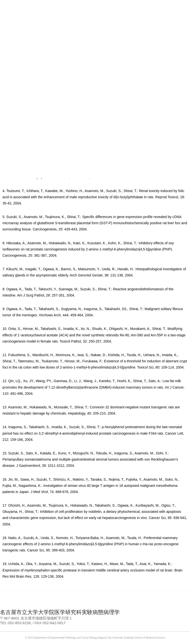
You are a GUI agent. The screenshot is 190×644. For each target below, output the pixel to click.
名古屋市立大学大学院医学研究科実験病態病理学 (60, 612)
